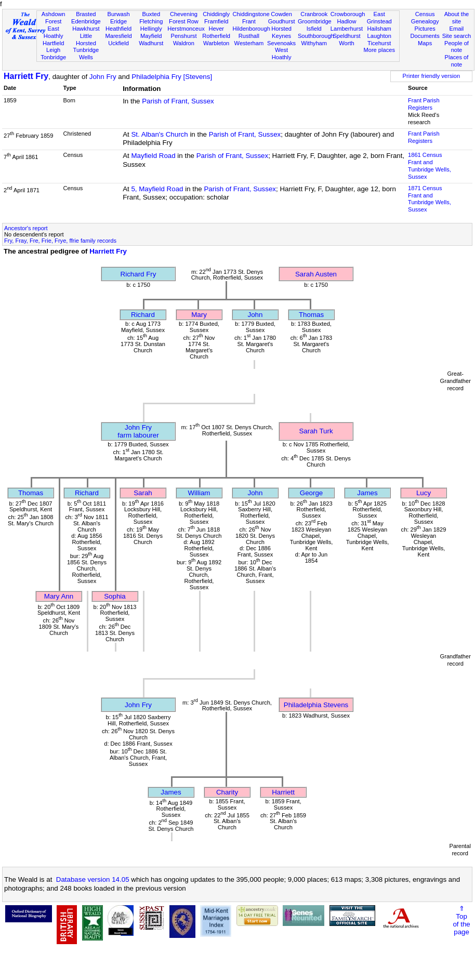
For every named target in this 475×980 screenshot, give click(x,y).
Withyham (314, 43)
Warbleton (216, 43)
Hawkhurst (86, 29)
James (367, 493)
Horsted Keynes (281, 32)
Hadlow (346, 21)
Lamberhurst (347, 29)
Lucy (424, 493)
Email (457, 29)
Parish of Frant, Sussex (178, 101)
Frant (249, 21)
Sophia (115, 596)
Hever (216, 29)
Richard (143, 315)
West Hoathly (282, 54)
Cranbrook (314, 14)
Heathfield (118, 29)
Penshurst (183, 36)
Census (425, 14)
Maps (425, 43)
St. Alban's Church (159, 134)
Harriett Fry (26, 76)
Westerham (249, 43)
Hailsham (379, 29)
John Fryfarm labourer (138, 431)
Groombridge (315, 21)
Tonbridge (53, 57)
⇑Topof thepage (461, 920)
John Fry (103, 77)
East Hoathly (54, 32)
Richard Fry (138, 274)
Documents (425, 36)
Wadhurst (151, 43)
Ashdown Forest (54, 18)
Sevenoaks (281, 43)
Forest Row (184, 21)
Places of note (457, 61)
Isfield (314, 29)
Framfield (216, 21)
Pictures (425, 29)
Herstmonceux (186, 29)
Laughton (379, 36)
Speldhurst (346, 36)
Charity (227, 792)
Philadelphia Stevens (316, 705)
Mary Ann (59, 596)
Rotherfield (216, 36)
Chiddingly (216, 14)
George (311, 493)
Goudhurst (282, 21)
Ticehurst (379, 43)
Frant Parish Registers (424, 104)
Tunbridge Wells (86, 54)
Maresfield (118, 36)
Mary (199, 315)
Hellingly (151, 29)
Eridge (118, 21)
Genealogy (425, 21)
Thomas (311, 315)
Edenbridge (86, 21)
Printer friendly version (432, 76)
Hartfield (53, 43)
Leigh (53, 50)
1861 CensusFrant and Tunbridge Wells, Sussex (430, 166)
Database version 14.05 (93, 879)
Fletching (151, 21)
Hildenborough (252, 29)
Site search (457, 36)
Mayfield (151, 36)
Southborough (316, 36)
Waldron (184, 43)
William (199, 493)
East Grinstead (379, 18)
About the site (457, 18)
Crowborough (348, 14)
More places (379, 50)
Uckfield (118, 43)
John (255, 315)
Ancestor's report (26, 228)
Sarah (143, 493)
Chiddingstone (251, 14)
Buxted (151, 14)
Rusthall (249, 36)
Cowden (281, 14)
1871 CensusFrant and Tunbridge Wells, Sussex (430, 199)
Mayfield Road (153, 156)
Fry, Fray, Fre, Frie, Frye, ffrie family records (60, 241)
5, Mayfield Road (157, 189)
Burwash (118, 14)
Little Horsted (86, 39)
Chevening (184, 14)
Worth (346, 43)
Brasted (86, 14)
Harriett (283, 792)
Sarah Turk (316, 431)
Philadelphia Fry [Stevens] (172, 77)
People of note (457, 47)
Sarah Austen (316, 274)
